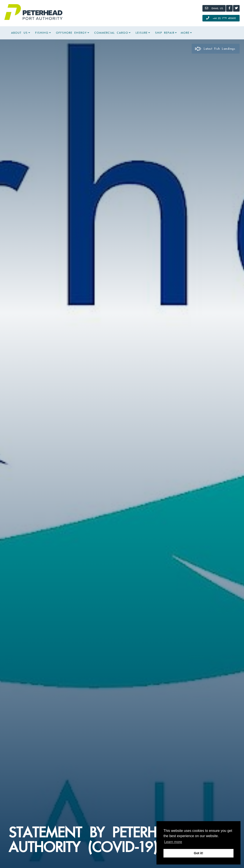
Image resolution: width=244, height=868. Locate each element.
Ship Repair (165, 33)
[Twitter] (236, 8)
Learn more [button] (173, 842)
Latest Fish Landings (215, 49)
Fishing (42, 33)
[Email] (214, 8)
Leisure (142, 33)
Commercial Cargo (111, 33)
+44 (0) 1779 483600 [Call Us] (221, 18)
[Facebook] (229, 8)
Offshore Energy (71, 33)
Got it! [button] (198, 853)
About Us (19, 33)
